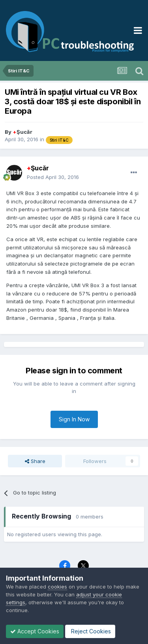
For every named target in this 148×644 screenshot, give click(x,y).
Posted (53, 177)
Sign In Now (74, 419)
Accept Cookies (35, 631)
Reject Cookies (90, 631)
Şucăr (22, 132)
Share (35, 461)
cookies (57, 587)
